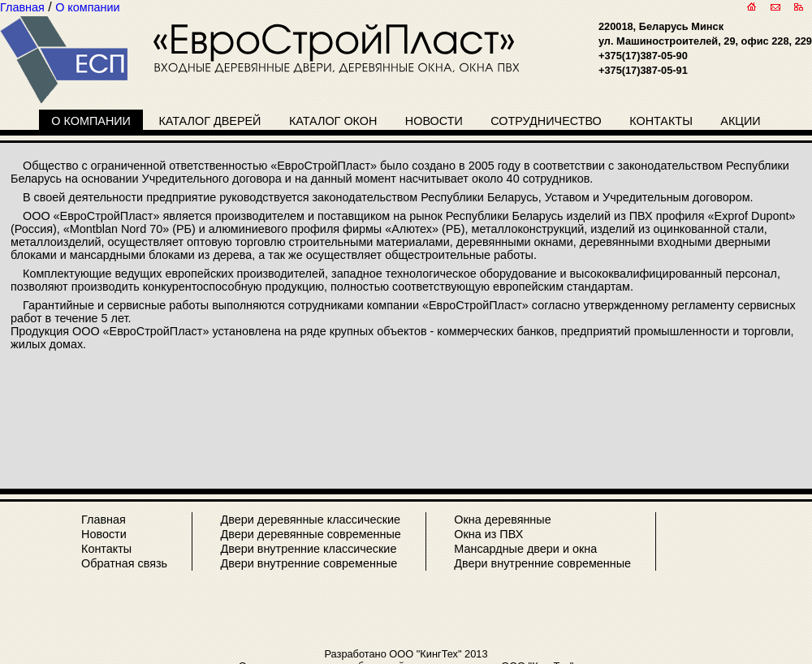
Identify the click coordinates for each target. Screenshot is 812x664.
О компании (91, 121)
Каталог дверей (209, 121)
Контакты (661, 121)
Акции (740, 121)
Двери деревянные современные (310, 534)
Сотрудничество (546, 121)
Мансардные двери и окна (525, 549)
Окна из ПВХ (488, 534)
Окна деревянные (502, 520)
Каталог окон (333, 121)
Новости (434, 121)
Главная (104, 520)
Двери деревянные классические (310, 520)
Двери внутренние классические (308, 549)
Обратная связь (124, 563)
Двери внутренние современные (309, 563)
